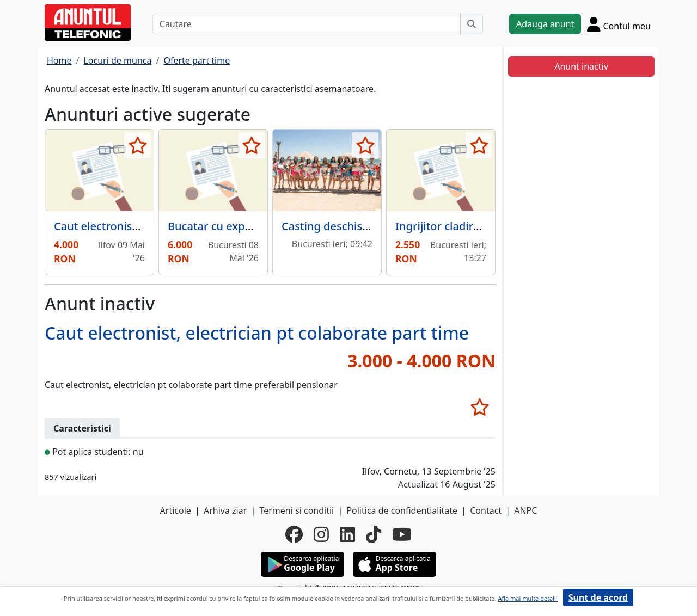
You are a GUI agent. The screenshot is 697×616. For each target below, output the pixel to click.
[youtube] (402, 534)
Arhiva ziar (225, 510)
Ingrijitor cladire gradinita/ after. (479, 226)
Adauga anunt (545, 24)
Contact (486, 510)
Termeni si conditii (296, 510)
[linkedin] (347, 534)
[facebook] (294, 534)
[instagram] (321, 534)
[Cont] (619, 24)
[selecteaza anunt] (137, 145)
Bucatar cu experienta (225, 226)
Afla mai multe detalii (527, 598)
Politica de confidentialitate (402, 510)
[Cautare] (307, 24)
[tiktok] (374, 534)
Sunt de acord (598, 597)
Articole (176, 510)
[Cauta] (472, 24)
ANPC (525, 510)
